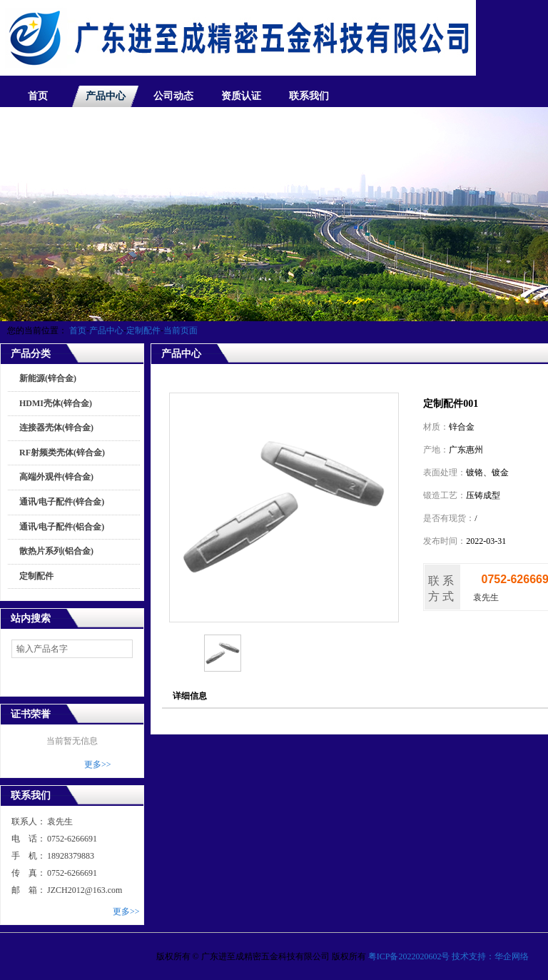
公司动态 (173, 96)
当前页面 (181, 330)
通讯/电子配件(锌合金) (62, 502)
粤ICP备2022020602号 (409, 956)
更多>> (98, 764)
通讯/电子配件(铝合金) (62, 527)
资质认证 (241, 96)
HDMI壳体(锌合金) (56, 403)
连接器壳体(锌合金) (56, 428)
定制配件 (143, 330)
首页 (38, 96)
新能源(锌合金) (48, 378)
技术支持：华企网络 (490, 956)
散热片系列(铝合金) (56, 551)
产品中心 (106, 96)
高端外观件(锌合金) (56, 477)
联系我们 (309, 96)
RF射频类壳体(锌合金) (62, 453)
